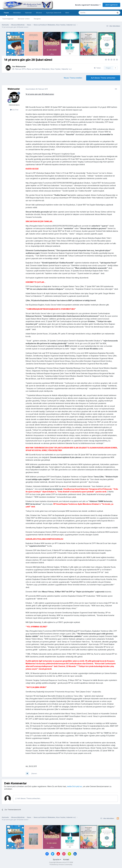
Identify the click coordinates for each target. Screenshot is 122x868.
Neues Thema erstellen (73, 78)
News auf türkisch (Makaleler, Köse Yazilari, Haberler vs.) (49, 69)
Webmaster (21, 66)
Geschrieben (37, 89)
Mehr (67, 13)
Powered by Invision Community (61, 864)
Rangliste (37, 19)
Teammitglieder (8, 19)
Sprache (57, 859)
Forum (6, 14)
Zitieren (34, 773)
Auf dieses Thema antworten (103, 78)
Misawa (39, 13)
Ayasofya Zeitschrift (54, 13)
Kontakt (66, 859)
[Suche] (89, 13)
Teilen (97, 68)
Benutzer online (24, 19)
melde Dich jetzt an (74, 786)
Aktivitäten (17, 13)
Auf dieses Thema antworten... (28, 798)
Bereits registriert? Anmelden (88, 5)
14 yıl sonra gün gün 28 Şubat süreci (40, 94)
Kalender (28, 13)
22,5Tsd (14, 110)
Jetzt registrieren (111, 5)
